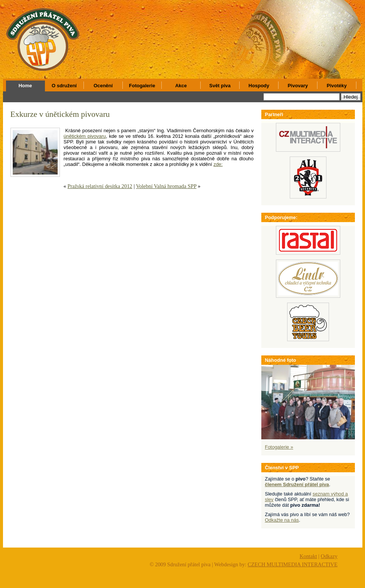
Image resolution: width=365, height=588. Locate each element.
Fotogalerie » (279, 447)
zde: (218, 164)
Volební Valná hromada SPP (166, 186)
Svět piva (220, 86)
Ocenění (103, 86)
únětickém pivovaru (85, 136)
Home (25, 86)
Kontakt (308, 556)
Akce (181, 86)
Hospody (259, 86)
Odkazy (329, 556)
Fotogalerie (142, 86)
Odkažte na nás (282, 520)
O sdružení (64, 86)
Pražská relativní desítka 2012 (100, 186)
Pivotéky (337, 86)
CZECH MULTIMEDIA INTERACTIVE (292, 564)
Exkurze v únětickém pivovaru (60, 114)
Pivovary (298, 86)
